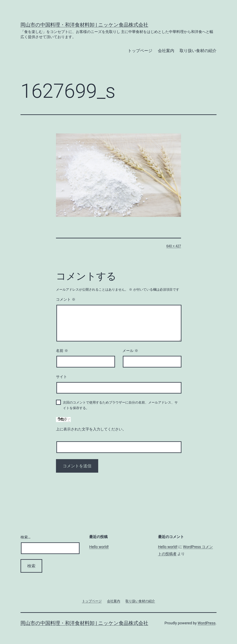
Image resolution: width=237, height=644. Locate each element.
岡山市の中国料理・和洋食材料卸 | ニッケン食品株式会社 (84, 25)
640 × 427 (174, 246)
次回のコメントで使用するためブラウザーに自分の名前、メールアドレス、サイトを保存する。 (120, 405)
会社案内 (166, 51)
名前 (62, 351)
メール (130, 351)
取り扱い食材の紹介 (198, 51)
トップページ (140, 51)
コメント (66, 299)
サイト (62, 377)
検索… (26, 537)
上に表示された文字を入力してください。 (91, 429)
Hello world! (99, 547)
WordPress (207, 623)
